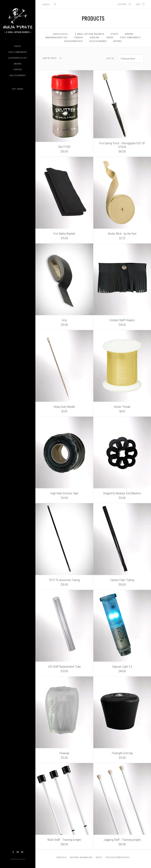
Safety (99, 857)
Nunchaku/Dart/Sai (57, 37)
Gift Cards (18, 89)
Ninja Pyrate (21, 859)
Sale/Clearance (18, 75)
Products (62, 857)
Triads (110, 37)
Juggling (95, 37)
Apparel (118, 41)
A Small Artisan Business (90, 34)
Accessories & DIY (18, 58)
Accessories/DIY (74, 41)
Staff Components (18, 52)
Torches (18, 69)
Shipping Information (81, 857)
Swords (18, 64)
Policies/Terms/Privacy (118, 857)
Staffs (18, 46)
